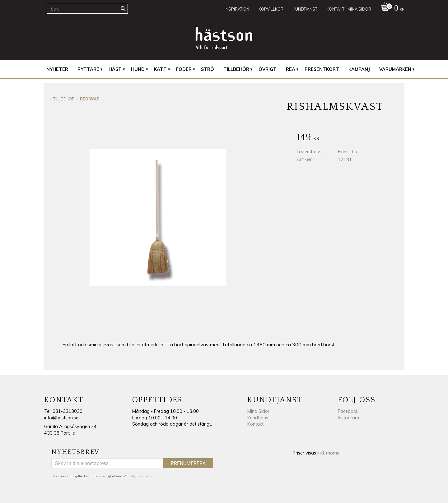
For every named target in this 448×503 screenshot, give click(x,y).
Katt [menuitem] (160, 69)
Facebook (348, 411)
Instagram (348, 418)
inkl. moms (328, 453)
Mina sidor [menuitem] (359, 9)
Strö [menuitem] (208, 69)
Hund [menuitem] (138, 69)
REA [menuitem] (291, 69)
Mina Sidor (258, 411)
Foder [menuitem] (184, 69)
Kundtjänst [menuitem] (305, 9)
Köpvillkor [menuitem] (271, 9)
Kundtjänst (259, 418)
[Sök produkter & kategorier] (87, 9)
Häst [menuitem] (115, 69)
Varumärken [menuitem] (395, 69)
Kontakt (255, 424)
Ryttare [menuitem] (88, 69)
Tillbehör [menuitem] (236, 69)
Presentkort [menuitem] (322, 69)
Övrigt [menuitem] (268, 69)
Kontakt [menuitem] (336, 9)
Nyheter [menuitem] (57, 69)
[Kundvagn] (391, 9)
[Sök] (123, 9)
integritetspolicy (141, 476)
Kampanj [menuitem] (359, 69)
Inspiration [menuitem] (237, 9)
